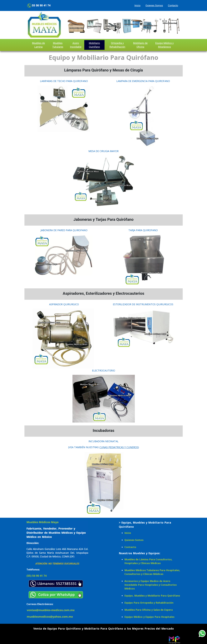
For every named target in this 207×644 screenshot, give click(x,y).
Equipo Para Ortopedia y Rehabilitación (149, 603)
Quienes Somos (154, 5)
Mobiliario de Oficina (140, 45)
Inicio (137, 5)
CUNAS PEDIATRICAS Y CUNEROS (119, 447)
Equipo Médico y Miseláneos (165, 45)
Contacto (173, 5)
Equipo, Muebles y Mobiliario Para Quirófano (152, 596)
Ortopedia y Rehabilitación (117, 45)
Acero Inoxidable (76, 45)
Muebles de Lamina (39, 45)
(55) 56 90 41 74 (37, 576)
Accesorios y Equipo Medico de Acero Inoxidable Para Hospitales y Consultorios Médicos (150, 585)
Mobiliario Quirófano (94, 45)
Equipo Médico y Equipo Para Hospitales (149, 617)
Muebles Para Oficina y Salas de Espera (149, 610)
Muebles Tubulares (58, 45)
